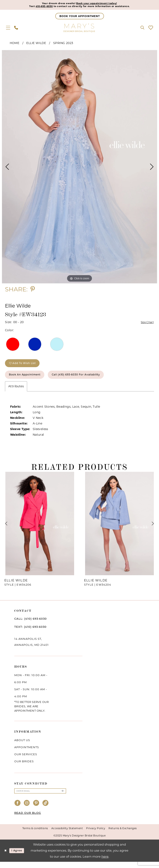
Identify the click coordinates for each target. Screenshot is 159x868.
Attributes (16, 392)
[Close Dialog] (6, 857)
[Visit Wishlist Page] (151, 29)
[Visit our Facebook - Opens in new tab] (18, 809)
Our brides (24, 767)
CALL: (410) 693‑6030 (31, 624)
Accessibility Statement (67, 834)
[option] (79, 168)
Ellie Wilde (36, 44)
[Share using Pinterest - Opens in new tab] (33, 290)
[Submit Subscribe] (62, 797)
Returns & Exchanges (123, 834)
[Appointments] (80, 17)
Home (15, 44)
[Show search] (142, 29)
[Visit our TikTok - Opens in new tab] (46, 809)
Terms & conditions (35, 834)
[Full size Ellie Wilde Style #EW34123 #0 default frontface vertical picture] (79, 168)
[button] (8, 29)
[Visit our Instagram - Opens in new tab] (27, 809)
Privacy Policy (96, 834)
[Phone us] (16, 29)
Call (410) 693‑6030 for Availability (90, 379)
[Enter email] (40, 797)
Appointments (27, 753)
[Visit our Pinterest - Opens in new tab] (36, 809)
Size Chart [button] (146, 323)
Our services (26, 760)
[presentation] (40, 529)
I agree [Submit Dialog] (19, 857)
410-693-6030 (37, 7)
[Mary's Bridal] (79, 29)
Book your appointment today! (100, 4)
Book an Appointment (29, 379)
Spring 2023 (63, 44)
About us (22, 745)
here (105, 863)
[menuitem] (8, 29)
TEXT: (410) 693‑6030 (30, 632)
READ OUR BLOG (28, 819)
